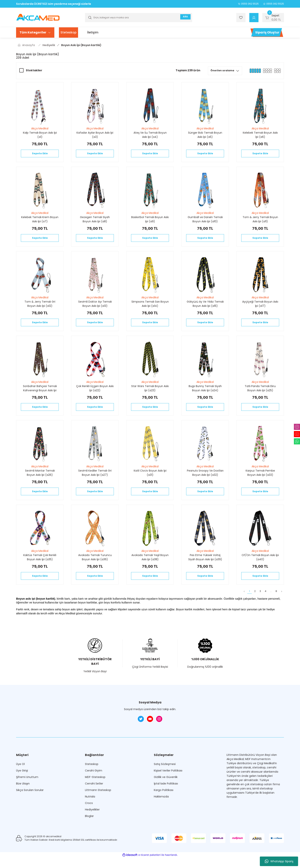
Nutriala (90, 810)
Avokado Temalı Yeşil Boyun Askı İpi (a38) (150, 567)
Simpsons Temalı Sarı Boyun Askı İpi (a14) (150, 308)
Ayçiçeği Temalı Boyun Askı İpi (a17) (260, 308)
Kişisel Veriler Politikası (168, 784)
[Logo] (38, 17)
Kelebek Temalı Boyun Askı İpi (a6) (260, 135)
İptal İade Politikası (166, 797)
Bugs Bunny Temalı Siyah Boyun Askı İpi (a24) (205, 394)
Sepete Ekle (40, 154)
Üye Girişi (22, 784)
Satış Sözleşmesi (165, 777)
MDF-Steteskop (95, 790)
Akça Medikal (40, 128)
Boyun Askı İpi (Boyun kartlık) (81, 45)
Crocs (89, 816)
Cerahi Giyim (94, 784)
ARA (184, 18)
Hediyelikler (92, 823)
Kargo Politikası (164, 803)
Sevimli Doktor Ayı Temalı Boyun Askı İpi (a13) (95, 308)
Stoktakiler (34, 70)
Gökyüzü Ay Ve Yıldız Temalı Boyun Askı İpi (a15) (205, 308)
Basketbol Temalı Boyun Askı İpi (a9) (150, 221)
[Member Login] (254, 18)
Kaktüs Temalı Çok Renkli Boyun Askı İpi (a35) (40, 567)
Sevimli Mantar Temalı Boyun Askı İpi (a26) (40, 480)
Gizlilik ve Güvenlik (166, 790)
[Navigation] (35, 32)
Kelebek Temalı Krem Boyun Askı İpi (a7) (40, 221)
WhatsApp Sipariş (279, 861)
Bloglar (89, 829)
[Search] (139, 18)
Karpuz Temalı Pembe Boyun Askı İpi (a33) (260, 480)
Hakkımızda (161, 810)
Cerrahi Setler (94, 797)
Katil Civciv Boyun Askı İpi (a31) (150, 480)
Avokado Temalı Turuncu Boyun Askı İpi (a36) (95, 567)
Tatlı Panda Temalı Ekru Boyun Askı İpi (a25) (260, 394)
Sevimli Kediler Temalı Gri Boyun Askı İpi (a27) (95, 480)
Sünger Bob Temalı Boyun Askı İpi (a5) (205, 135)
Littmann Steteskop (98, 803)
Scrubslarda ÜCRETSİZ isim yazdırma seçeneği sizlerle (54, 4)
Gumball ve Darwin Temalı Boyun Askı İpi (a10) (205, 221)
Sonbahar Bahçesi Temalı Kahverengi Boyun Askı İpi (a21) (40, 394)
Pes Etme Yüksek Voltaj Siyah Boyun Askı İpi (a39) (205, 567)
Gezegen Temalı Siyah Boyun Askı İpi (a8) (95, 221)
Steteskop (92, 777)
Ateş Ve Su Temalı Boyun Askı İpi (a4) (150, 135)
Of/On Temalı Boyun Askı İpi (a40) (260, 567)
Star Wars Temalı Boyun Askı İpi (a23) (150, 394)
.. (266, 604)
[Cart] (273, 18)
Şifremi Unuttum (27, 790)
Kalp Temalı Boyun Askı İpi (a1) (40, 135)
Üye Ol (20, 777)
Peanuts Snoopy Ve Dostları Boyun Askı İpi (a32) (205, 480)
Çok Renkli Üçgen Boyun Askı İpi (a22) (95, 394)
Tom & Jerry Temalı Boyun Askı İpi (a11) (260, 221)
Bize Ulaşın (23, 797)
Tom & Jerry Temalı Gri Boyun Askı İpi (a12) (40, 308)
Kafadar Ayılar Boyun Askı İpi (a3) (95, 135)
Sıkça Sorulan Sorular (30, 803)
